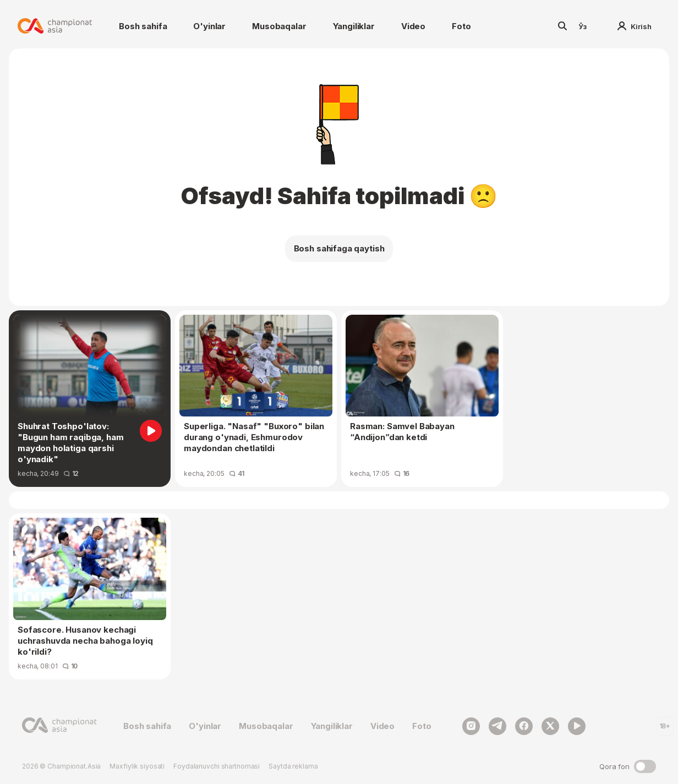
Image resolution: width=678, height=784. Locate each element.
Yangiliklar (354, 26)
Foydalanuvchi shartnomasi (217, 766)
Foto (461, 26)
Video (413, 26)
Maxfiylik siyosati (137, 766)
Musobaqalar (279, 26)
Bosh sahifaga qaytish (339, 248)
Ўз (583, 26)
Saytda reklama (293, 766)
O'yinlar (209, 26)
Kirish (635, 26)
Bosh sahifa (143, 26)
